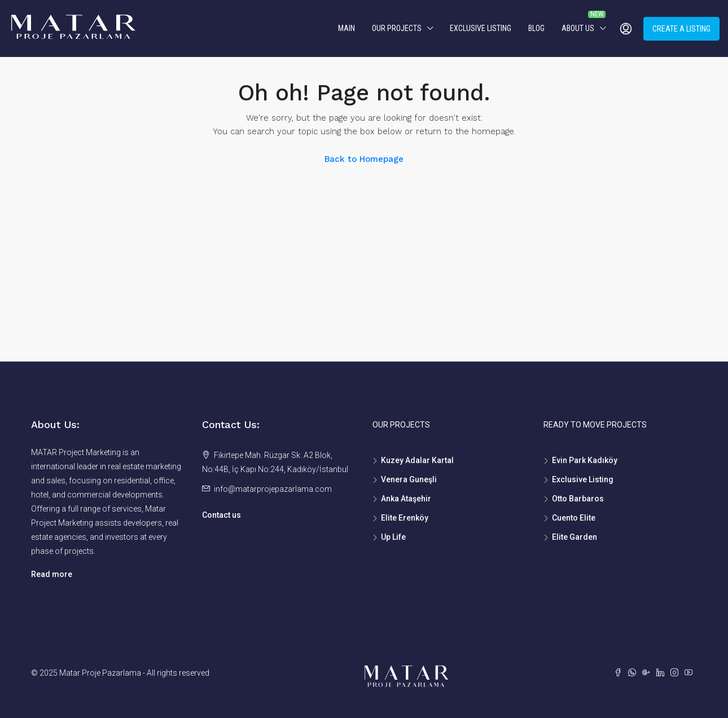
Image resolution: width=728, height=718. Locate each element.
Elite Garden (574, 537)
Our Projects (397, 28)
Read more (52, 574)
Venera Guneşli (409, 479)
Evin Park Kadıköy (585, 460)
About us (578, 28)
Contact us (222, 515)
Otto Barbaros (578, 499)
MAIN (347, 28)
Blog (536, 28)
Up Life (393, 537)
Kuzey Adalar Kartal (417, 460)
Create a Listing (681, 29)
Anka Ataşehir (406, 499)
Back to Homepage (364, 159)
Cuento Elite (574, 518)
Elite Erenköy (405, 518)
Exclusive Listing (481, 28)
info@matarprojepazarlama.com (273, 489)
